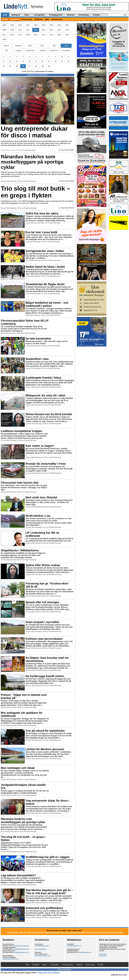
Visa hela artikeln (66, 150)
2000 (12, 25)
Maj (54, 46)
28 (36, 66)
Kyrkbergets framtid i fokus (43, 378)
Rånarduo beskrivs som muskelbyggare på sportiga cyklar (32, 162)
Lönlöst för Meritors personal (45, 749)
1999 (4, 25)
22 (68, 61)
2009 (12, 30)
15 (23, 61)
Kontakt (96, 15)
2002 (28, 25)
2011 (28, 30)
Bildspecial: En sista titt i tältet (45, 395)
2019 (20, 35)
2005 (51, 25)
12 (3, 61)
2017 (4, 35)
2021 (36, 35)
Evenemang (84, 15)
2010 (20, 30)
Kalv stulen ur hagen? (40, 446)
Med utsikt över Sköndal (41, 497)
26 (23, 66)
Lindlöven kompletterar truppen (21, 431)
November (54, 50)
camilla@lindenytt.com (21, 949)
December (66, 50)
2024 (59, 35)
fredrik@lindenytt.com (21, 946)
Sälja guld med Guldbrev (49, 973)
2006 (59, 25)
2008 (4, 30)
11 (68, 57)
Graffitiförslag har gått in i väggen (48, 857)
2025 (67, 35)
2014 (51, 30)
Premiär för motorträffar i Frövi (46, 464)
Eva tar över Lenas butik (41, 232)
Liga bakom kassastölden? (18, 875)
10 (62, 57)
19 (49, 61)
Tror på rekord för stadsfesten (45, 731)
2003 (36, 25)
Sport (27, 15)
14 (17, 61)
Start (5, 15)
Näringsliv (16, 15)
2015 (59, 30)
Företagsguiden (56, 15)
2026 (4, 40)
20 (55, 61)
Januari (6, 46)
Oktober (42, 50)
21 (62, 61)
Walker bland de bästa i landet (45, 267)
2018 (12, 35)
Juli (6, 50)
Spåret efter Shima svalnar (43, 565)
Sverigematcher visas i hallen (45, 251)
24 (10, 66)
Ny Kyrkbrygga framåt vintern (45, 676)
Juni (66, 46)
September (30, 50)
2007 (67, 25)
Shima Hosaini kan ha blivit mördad (49, 414)
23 (3, 66)
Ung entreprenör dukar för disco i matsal (34, 132)
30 (49, 66)
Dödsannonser (57, 19)
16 (29, 61)
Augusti (18, 50)
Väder (47, 19)
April (42, 46)
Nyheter (5, 19)
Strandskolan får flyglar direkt (45, 284)
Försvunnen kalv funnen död (20, 483)
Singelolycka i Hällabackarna (20, 550)
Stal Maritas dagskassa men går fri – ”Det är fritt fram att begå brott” (49, 892)
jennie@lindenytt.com (21, 952)
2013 (44, 30)
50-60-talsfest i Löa (38, 516)
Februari (18, 46)
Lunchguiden (39, 15)
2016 (67, 30)
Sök (125, 15)
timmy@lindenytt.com (11, 959)
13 (10, 61)
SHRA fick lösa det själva (42, 213)
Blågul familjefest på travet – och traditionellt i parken (47, 304)
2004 (44, 25)
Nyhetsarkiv (15, 19)
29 (42, 66)
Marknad (71, 15)
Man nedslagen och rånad (18, 768)
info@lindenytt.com (42, 946)
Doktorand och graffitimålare (44, 908)
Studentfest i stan (37, 359)
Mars (30, 46)
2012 (36, 30)
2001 (20, 25)
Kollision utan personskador (44, 639)
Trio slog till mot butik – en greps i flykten (35, 192)
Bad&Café (38, 19)
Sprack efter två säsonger (42, 602)
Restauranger (27, 19)
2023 (51, 35)
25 (17, 66)
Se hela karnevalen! (38, 339)
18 (42, 61)
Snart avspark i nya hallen (42, 622)
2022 (44, 35)
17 (36, 61)
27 (29, 66)
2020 (28, 35)
